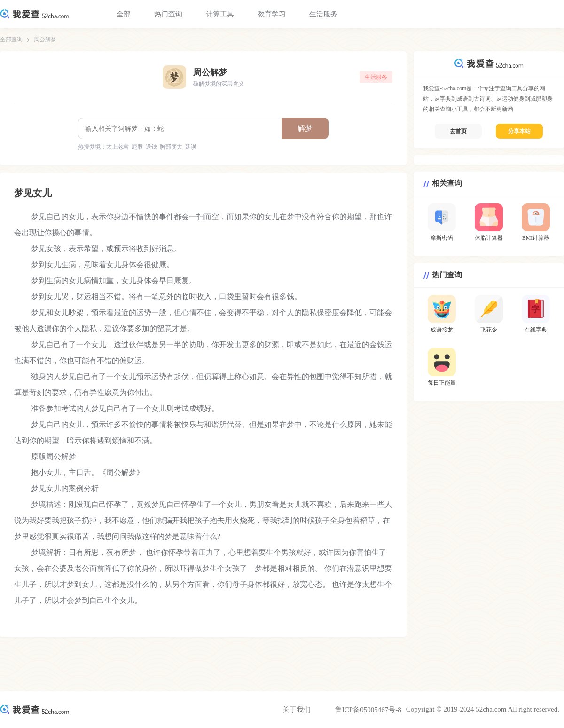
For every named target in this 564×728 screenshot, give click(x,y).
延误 (191, 147)
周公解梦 (45, 40)
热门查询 (168, 14)
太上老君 (117, 147)
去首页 (458, 131)
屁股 (137, 147)
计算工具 (220, 14)
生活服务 (323, 14)
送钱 (151, 147)
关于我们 (297, 710)
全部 (124, 14)
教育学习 (272, 14)
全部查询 (11, 40)
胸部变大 (171, 147)
